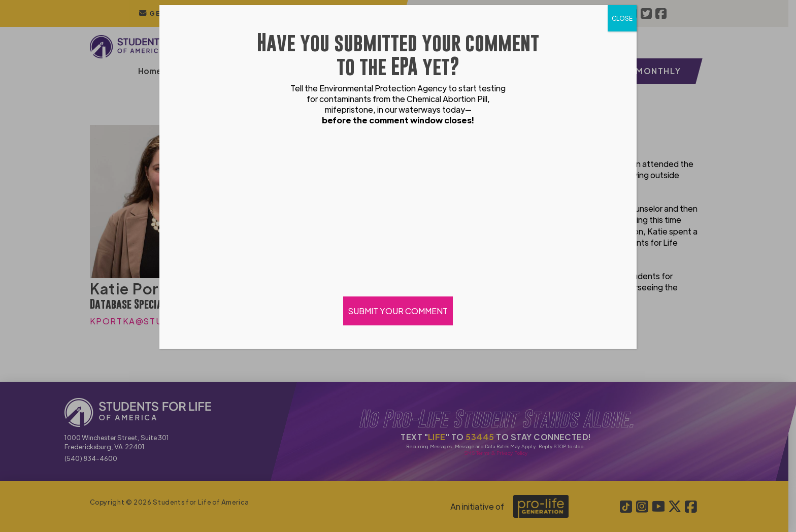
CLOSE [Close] (622, 18)
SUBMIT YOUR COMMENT (398, 311)
